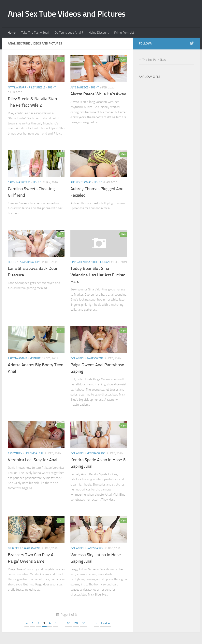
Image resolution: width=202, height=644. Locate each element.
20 (76, 623)
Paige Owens (95, 358)
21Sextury (15, 453)
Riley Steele (37, 88)
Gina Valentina (80, 262)
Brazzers (14, 548)
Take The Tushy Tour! (35, 33)
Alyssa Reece (79, 88)
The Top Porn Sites (154, 60)
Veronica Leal (34, 453)
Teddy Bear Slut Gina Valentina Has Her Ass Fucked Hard (98, 275)
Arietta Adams (18, 358)
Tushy (52, 88)
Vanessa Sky (95, 548)
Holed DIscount (99, 33)
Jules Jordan (101, 262)
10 (68, 623)
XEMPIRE (35, 358)
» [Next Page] (96, 623)
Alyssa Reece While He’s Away (98, 94)
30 (83, 623)
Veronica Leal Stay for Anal (33, 460)
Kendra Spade (96, 453)
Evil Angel (77, 358)
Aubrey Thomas (81, 182)
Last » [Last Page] (105, 623)
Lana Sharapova (29, 262)
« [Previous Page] (27, 623)
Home (12, 33)
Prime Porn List (124, 33)
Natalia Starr (17, 88)
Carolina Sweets (19, 182)
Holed (37, 182)
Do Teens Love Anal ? (69, 33)
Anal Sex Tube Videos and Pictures (67, 14)
